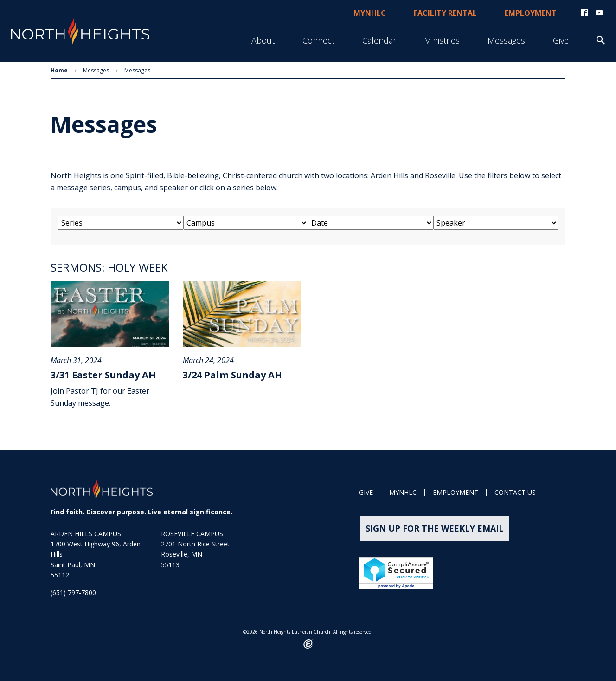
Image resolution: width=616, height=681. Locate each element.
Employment (531, 13)
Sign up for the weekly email (435, 529)
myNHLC (370, 13)
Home (59, 70)
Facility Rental (445, 13)
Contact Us (515, 493)
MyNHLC (403, 493)
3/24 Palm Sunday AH (232, 375)
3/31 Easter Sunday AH (103, 375)
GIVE (366, 493)
